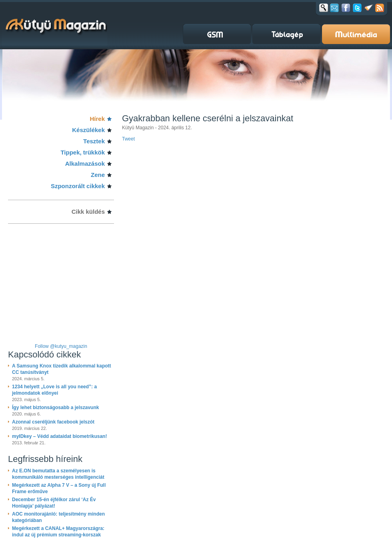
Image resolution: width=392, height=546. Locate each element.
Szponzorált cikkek (78, 186)
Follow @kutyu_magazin (61, 346)
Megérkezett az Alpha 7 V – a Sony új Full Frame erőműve (59, 488)
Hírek (97, 119)
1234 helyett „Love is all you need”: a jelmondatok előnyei (54, 390)
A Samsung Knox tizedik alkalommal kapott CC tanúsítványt (62, 369)
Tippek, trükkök (83, 152)
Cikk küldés (88, 212)
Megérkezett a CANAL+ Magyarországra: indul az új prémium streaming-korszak (58, 532)
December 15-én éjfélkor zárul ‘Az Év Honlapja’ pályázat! (54, 503)
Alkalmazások (85, 164)
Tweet (128, 139)
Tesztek (94, 141)
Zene (98, 175)
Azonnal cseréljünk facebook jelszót (53, 422)
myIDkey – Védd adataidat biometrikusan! (59, 436)
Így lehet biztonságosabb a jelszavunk (55, 407)
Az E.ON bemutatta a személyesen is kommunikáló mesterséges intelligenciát (58, 474)
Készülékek (88, 130)
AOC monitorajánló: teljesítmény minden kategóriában (58, 517)
